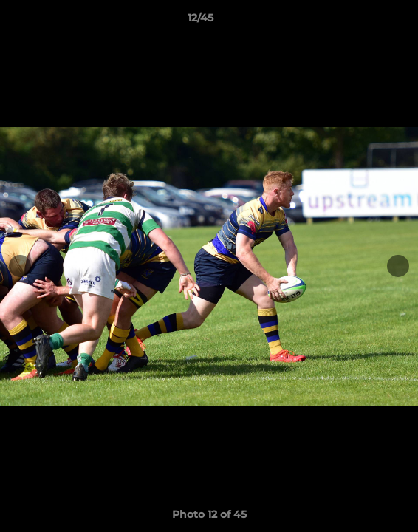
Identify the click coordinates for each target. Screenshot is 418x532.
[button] (365, 21)
